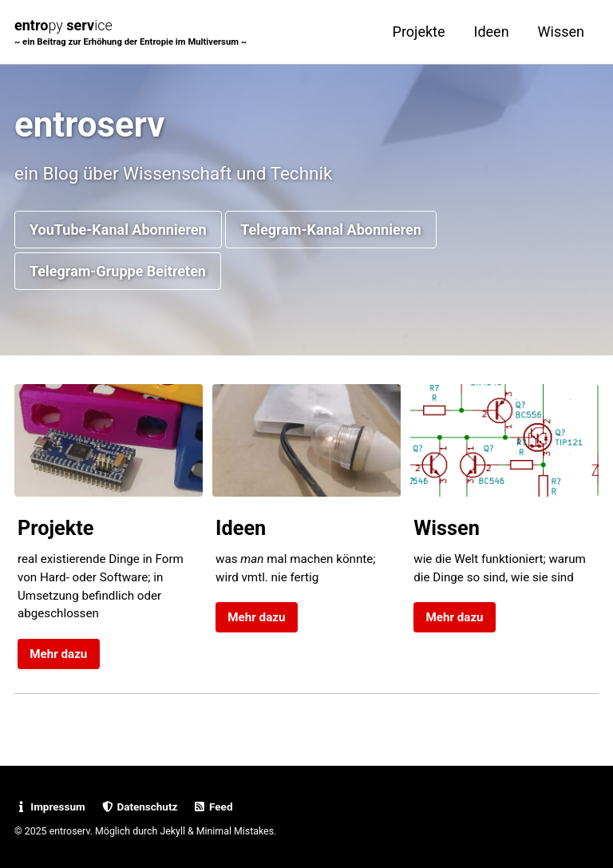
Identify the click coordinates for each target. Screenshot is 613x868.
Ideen (492, 32)
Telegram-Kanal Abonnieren (331, 230)
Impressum (50, 807)
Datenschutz (139, 807)
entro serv (131, 33)
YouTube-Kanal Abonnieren (118, 230)
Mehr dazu (58, 654)
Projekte (419, 32)
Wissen (561, 32)
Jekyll (172, 831)
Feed (213, 807)
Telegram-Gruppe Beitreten (118, 271)
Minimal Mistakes (235, 831)
